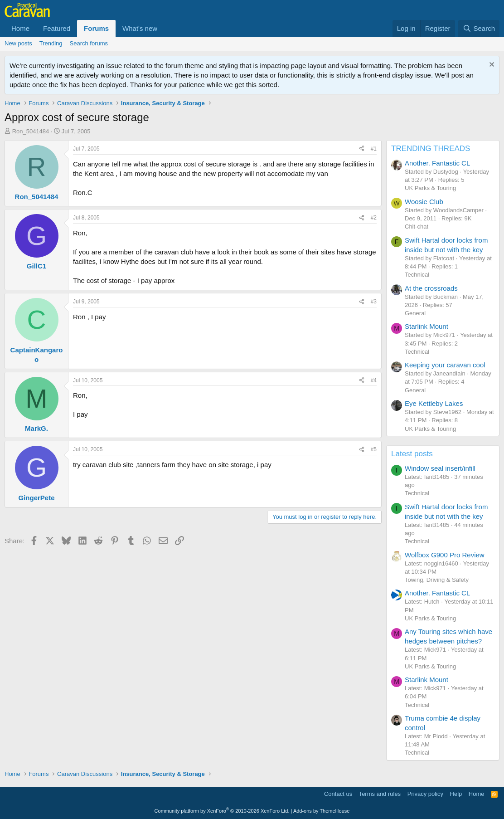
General (415, 313)
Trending (51, 43)
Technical (417, 275)
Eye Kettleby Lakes (434, 403)
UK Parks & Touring (430, 188)
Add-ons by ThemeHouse (322, 811)
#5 (374, 449)
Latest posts (412, 454)
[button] (165, 28)
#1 (374, 149)
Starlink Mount (426, 326)
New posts (18, 43)
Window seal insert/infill (440, 468)
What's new (140, 28)
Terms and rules (380, 794)
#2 (374, 218)
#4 (374, 380)
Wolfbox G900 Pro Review (445, 555)
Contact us (338, 794)
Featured (57, 28)
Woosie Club (424, 202)
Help (456, 794)
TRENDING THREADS (431, 149)
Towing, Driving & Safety (437, 580)
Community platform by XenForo (222, 811)
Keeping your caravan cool (445, 365)
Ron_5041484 (31, 131)
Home (20, 28)
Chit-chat (417, 227)
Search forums (89, 43)
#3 (374, 302)
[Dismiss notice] (491, 66)
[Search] (479, 28)
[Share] (362, 149)
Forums (96, 28)
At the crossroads (431, 288)
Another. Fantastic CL (437, 163)
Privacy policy (425, 794)
